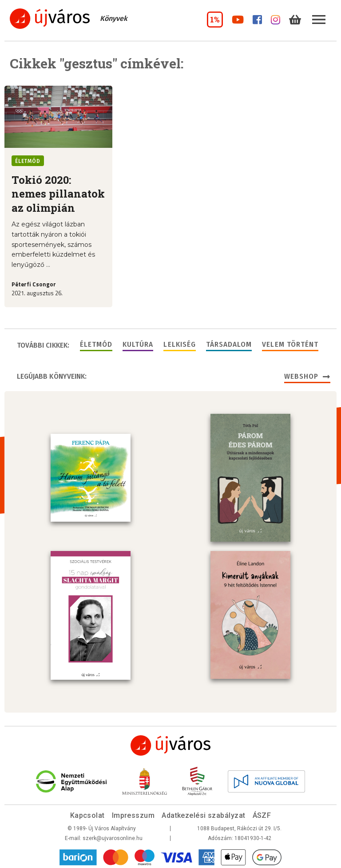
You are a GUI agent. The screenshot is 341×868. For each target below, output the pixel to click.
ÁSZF (262, 814)
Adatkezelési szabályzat (203, 814)
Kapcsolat (87, 814)
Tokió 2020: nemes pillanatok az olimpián (58, 194)
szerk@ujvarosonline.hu (113, 836)
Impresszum (133, 814)
